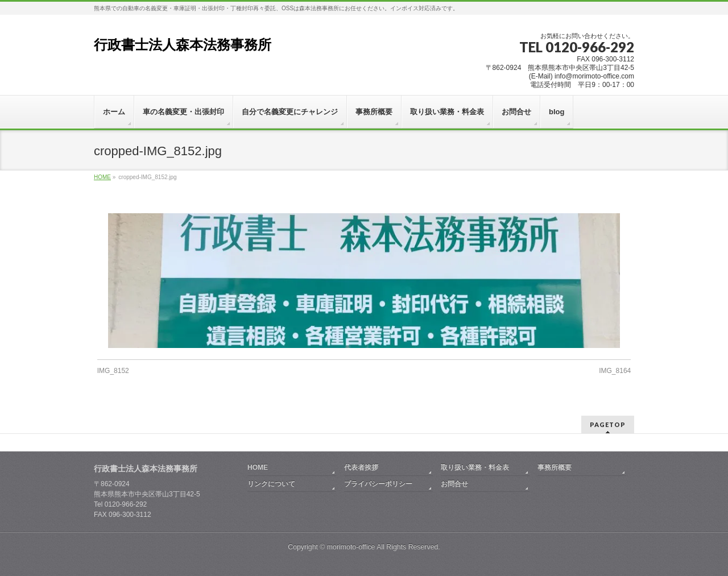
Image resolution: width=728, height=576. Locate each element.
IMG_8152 (113, 371)
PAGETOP (608, 424)
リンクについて (271, 484)
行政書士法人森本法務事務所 (183, 45)
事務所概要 (555, 467)
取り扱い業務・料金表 (475, 467)
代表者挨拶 (361, 467)
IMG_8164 (615, 371)
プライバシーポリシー (378, 484)
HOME (258, 467)
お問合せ (454, 484)
